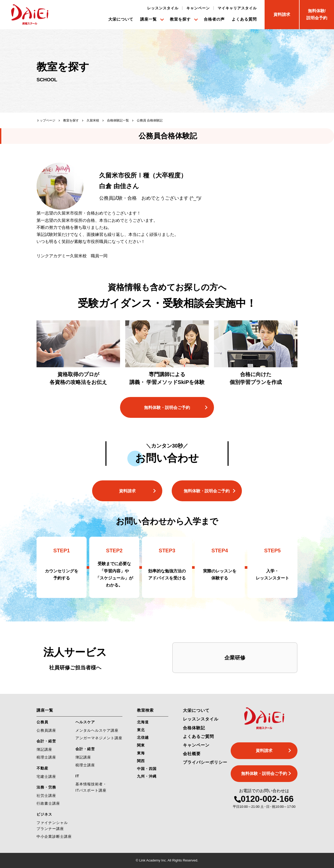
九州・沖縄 (147, 776)
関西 (141, 761)
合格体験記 (194, 728)
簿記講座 (44, 749)
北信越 (143, 737)
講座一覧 (148, 19)
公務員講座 (46, 730)
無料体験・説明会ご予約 (167, 408)
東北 (141, 730)
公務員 (42, 722)
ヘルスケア (85, 722)
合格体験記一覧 (118, 120)
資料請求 (127, 491)
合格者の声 (214, 19)
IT (77, 776)
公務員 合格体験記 (150, 120)
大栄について (121, 19)
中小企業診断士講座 (54, 836)
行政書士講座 (48, 803)
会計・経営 (46, 741)
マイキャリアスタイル (237, 8)
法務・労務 (46, 787)
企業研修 (235, 658)
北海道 (143, 722)
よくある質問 (244, 19)
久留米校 (93, 120)
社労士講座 (46, 796)
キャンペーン (198, 8)
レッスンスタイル (163, 8)
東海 (141, 753)
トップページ (46, 120)
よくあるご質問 (198, 736)
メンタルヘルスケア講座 (97, 730)
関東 (141, 745)
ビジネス (44, 814)
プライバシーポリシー (205, 762)
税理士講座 (46, 757)
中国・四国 (147, 769)
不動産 (42, 768)
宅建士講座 (46, 777)
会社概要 (192, 754)
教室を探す (180, 19)
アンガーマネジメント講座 (99, 738)
